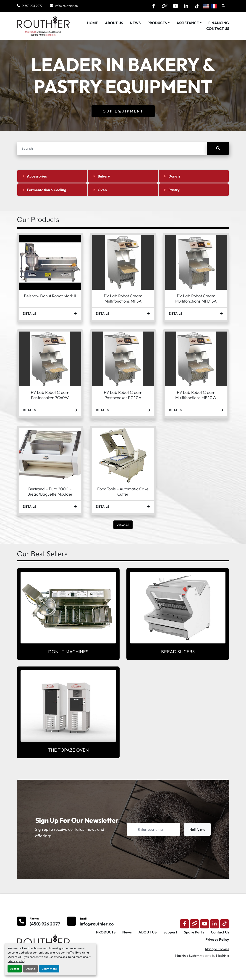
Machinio (223, 956)
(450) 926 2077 (32, 6)
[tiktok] (196, 6)
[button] (158, 23)
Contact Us (218, 29)
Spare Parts (194, 932)
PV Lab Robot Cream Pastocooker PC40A (123, 395)
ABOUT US (114, 23)
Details (50, 314)
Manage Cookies (217, 949)
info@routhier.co (66, 6)
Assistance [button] (188, 23)
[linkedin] (185, 6)
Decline (30, 969)
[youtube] (173, 6)
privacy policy (16, 961)
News (135, 23)
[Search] (112, 148)
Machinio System (187, 956)
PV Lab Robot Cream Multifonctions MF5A (123, 298)
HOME (93, 23)
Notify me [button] (197, 829)
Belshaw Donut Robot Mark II (50, 296)
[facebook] (150, 6)
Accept (15, 969)
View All (123, 525)
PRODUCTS (157, 23)
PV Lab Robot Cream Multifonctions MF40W (196, 395)
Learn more (49, 969)
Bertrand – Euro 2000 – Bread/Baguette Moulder (50, 491)
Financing (219, 23)
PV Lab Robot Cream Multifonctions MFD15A (196, 298)
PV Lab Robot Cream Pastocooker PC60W (50, 395)
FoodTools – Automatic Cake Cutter (123, 491)
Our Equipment (123, 111)
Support (170, 932)
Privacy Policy (217, 939)
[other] (162, 6)
